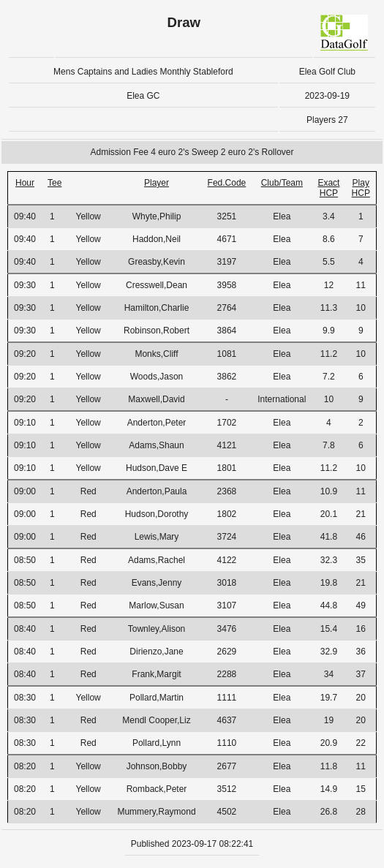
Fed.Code (227, 183)
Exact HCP (328, 188)
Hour (25, 183)
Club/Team (282, 183)
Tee (54, 183)
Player (157, 183)
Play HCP (361, 188)
